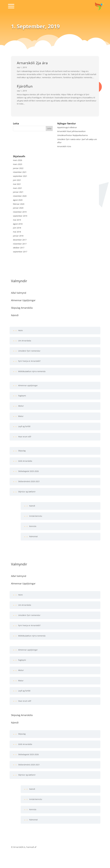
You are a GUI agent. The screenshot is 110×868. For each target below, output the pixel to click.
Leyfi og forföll (24, 426)
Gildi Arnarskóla (25, 461)
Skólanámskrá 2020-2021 (29, 481)
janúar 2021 (18, 192)
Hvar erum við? (25, 437)
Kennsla (33, 526)
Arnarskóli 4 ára (64, 146)
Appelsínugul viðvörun (67, 127)
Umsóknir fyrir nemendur (29, 351)
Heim (20, 330)
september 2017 (20, 252)
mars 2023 (18, 164)
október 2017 (19, 248)
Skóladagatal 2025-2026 (28, 471)
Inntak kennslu (36, 516)
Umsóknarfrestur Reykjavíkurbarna (72, 135)
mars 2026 (18, 160)
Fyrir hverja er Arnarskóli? (29, 361)
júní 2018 (17, 228)
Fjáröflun (25, 86)
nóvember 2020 (20, 196)
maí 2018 (17, 232)
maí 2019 (17, 220)
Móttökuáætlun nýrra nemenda (32, 371)
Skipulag (22, 451)
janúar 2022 (18, 168)
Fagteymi (22, 396)
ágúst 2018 (18, 224)
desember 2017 (20, 240)
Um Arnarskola (25, 341)
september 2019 (20, 216)
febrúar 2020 (19, 204)
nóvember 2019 (20, 212)
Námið (32, 506)
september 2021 (20, 176)
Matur (21, 416)
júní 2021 (17, 180)
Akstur (21, 406)
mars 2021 (18, 188)
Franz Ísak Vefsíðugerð (48, 847)
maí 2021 (17, 184)
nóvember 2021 (20, 172)
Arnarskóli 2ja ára (32, 63)
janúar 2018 (18, 236)
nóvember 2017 (20, 244)
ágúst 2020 (18, 200)
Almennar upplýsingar (28, 385)
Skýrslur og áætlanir (27, 492)
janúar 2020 (18, 208)
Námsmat (33, 536)
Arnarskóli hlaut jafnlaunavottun (71, 131)
